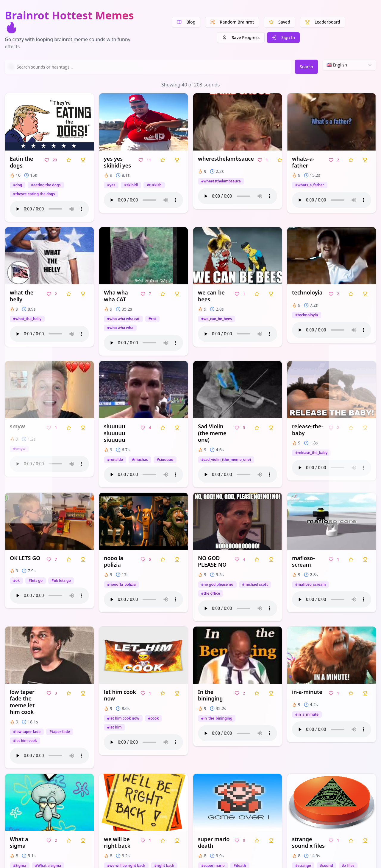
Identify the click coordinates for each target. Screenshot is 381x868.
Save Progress (241, 37)
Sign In (283, 37)
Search (306, 67)
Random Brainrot (232, 22)
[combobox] (349, 65)
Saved (279, 22)
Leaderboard (323, 22)
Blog (186, 22)
